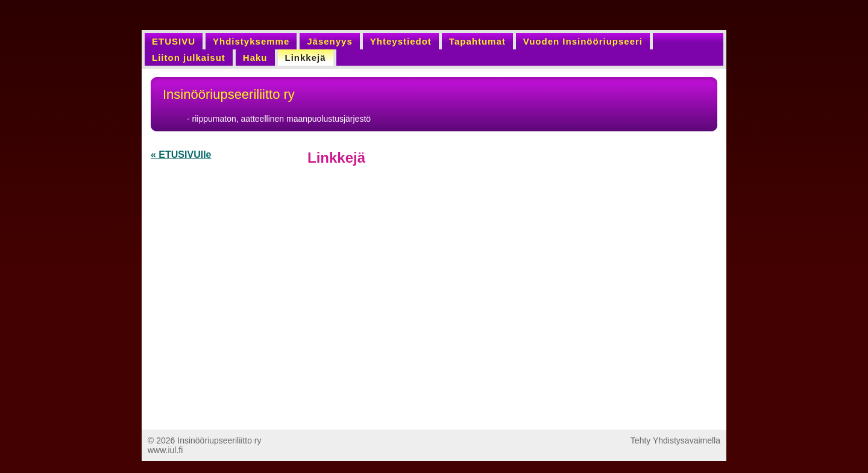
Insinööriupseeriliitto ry (229, 94)
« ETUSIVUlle (181, 155)
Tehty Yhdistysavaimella (675, 440)
